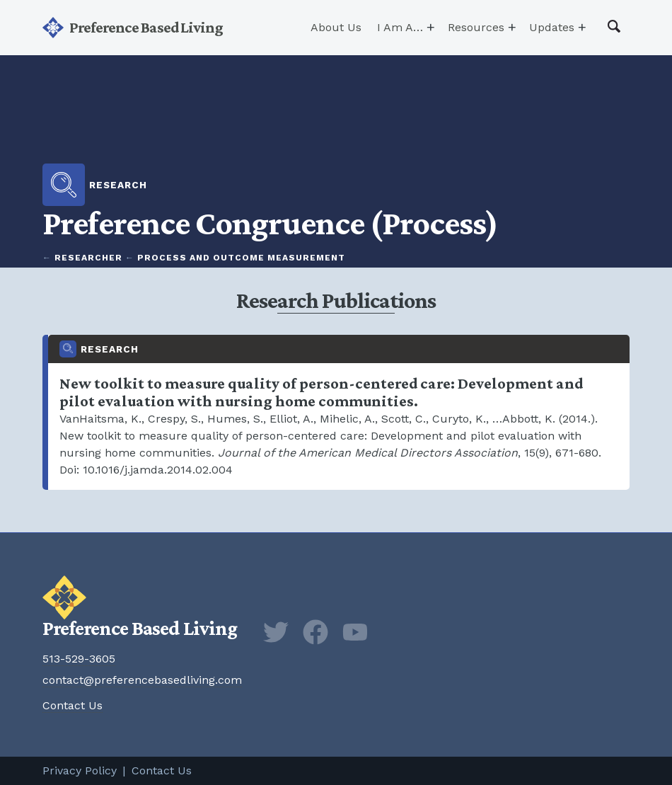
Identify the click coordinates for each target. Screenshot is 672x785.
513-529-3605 (79, 659)
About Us (336, 27)
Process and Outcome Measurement (241, 258)
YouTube (355, 632)
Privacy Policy (80, 770)
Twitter (276, 632)
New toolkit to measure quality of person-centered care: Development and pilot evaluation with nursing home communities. (339, 412)
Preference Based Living (146, 27)
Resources (476, 27)
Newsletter (395, 632)
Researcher (88, 258)
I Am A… (400, 27)
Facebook (315, 632)
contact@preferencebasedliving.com (142, 680)
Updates (552, 27)
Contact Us (73, 705)
